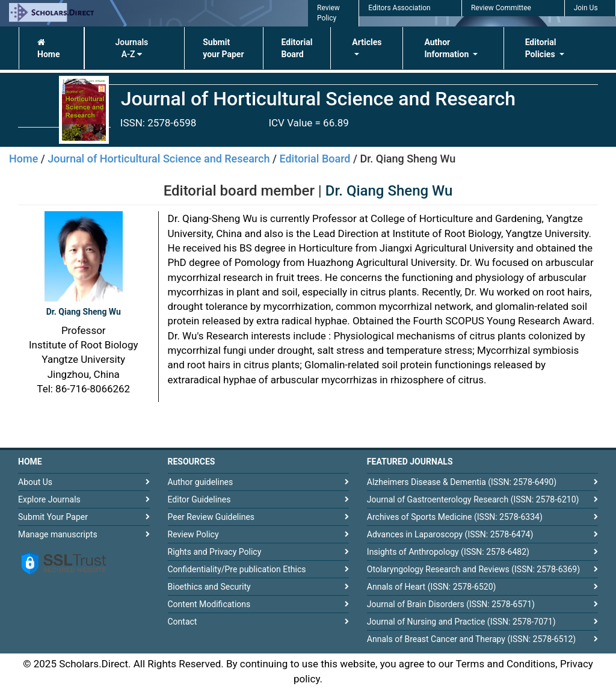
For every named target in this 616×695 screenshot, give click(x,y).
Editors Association (399, 8)
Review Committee (501, 8)
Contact (183, 622)
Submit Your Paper (53, 517)
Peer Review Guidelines (211, 517)
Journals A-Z (131, 48)
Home (48, 48)
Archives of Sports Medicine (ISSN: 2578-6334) (455, 517)
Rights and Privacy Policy (215, 552)
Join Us (586, 8)
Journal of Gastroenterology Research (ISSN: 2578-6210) (473, 499)
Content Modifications (209, 604)
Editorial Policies (541, 48)
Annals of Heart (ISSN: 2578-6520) (432, 587)
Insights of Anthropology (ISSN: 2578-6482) (448, 552)
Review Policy (193, 534)
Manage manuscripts (58, 534)
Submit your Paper (223, 48)
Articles (367, 42)
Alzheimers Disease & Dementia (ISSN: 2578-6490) (462, 482)
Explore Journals (49, 499)
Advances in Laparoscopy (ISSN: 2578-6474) (450, 534)
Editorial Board (297, 48)
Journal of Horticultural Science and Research (159, 159)
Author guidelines (201, 482)
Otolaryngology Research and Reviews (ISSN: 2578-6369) (473, 569)
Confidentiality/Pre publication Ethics (237, 569)
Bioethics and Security (209, 587)
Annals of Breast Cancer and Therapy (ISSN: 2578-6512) (471, 639)
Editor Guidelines (199, 499)
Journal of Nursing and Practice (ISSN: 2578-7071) (461, 622)
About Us (35, 482)
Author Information (447, 48)
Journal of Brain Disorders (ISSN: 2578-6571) (451, 604)
